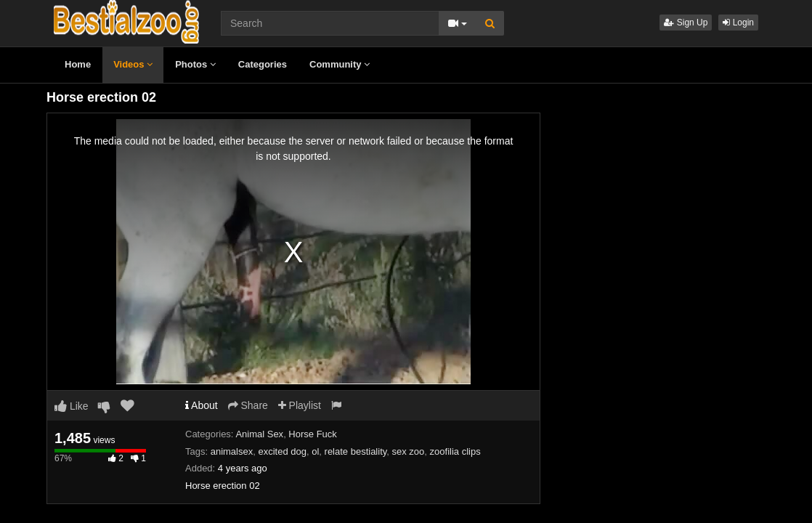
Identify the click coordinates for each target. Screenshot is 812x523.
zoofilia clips (455, 451)
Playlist (300, 405)
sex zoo (409, 451)
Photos (195, 64)
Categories (263, 64)
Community (340, 64)
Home (78, 64)
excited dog (282, 451)
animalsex (232, 451)
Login (738, 23)
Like (72, 406)
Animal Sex (259, 434)
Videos (133, 64)
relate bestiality (356, 451)
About (202, 405)
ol (315, 451)
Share (248, 405)
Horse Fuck (312, 434)
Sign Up (686, 23)
